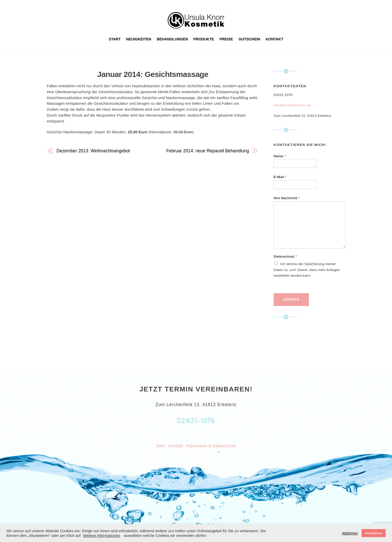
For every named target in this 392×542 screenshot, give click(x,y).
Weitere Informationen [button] (101, 536)
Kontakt (275, 39)
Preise (226, 39)
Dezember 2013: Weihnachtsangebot (93, 151)
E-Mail (280, 177)
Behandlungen (172, 39)
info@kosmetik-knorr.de (292, 105)
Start (115, 39)
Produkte (204, 39)
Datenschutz (285, 256)
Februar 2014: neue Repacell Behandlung (208, 151)
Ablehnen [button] (350, 533)
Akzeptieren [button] (374, 533)
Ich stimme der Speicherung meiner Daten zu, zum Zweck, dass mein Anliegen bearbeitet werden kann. (307, 270)
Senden (291, 299)
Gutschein (249, 39)
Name (280, 156)
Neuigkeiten (139, 39)
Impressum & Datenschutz (211, 446)
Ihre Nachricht (287, 198)
